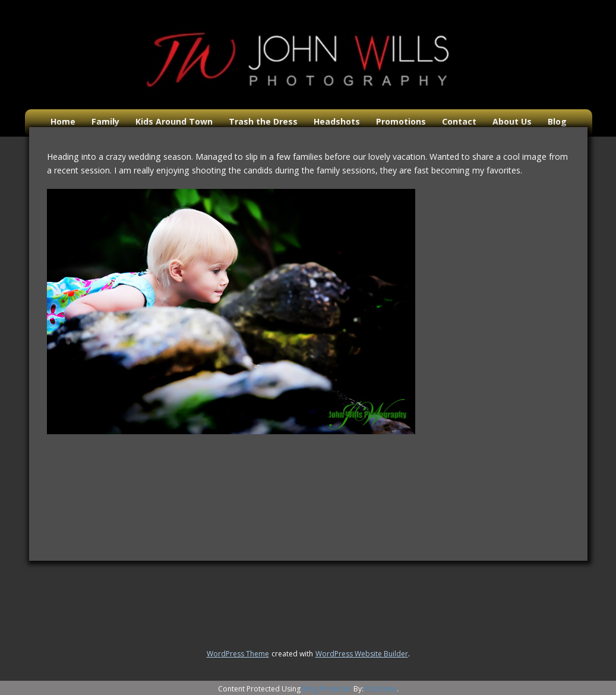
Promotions (401, 121)
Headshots (337, 121)
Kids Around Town (174, 121)
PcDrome (381, 689)
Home (63, 121)
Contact (459, 121)
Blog (557, 121)
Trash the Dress (263, 121)
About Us (512, 121)
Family (105, 121)
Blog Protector (327, 689)
